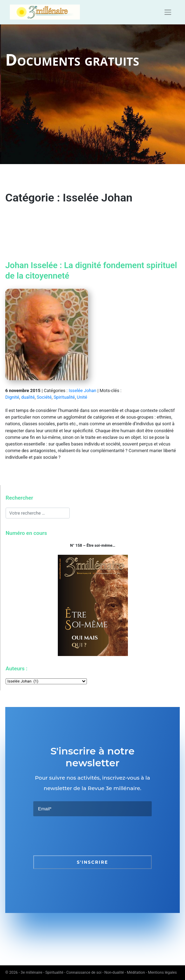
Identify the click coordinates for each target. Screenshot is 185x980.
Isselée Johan (83, 390)
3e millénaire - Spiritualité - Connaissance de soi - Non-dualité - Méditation (83, 972)
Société (44, 397)
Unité (82, 397)
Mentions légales (162, 972)
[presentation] (87, 836)
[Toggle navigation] (168, 12)
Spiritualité (64, 397)
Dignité (12, 397)
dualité (28, 397)
